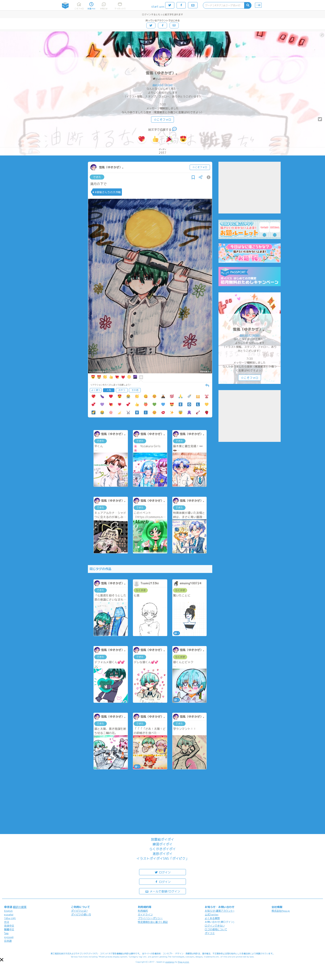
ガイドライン (145, 914)
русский (9, 937)
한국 (7, 922)
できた (97, 177)
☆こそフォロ (162, 120)
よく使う (96, 390)
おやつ (122, 390)
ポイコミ (210, 933)
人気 (109, 390)
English (8, 911)
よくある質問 (212, 918)
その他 (135, 390)
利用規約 (143, 911)
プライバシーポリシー (150, 918)
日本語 (8, 941)
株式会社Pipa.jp (281, 911)
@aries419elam (164, 79)
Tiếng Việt (10, 918)
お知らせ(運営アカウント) (219, 911)
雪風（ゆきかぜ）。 (162, 73)
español (9, 914)
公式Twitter (212, 914)
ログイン (162, 872)
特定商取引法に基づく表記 (153, 922)
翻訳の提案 (20, 907)
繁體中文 (9, 929)
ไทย (6, 933)
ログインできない (215, 926)
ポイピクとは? (79, 911)
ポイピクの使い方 (81, 914)
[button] (2, 960)
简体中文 (9, 926)
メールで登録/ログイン (163, 891)
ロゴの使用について (216, 929)
